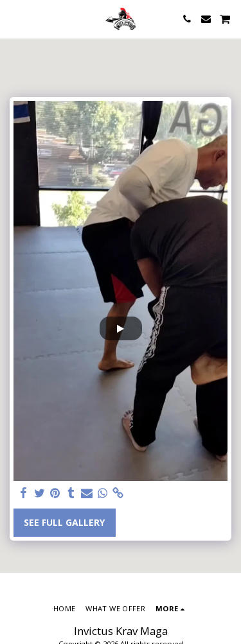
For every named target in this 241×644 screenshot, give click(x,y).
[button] (14, 18)
